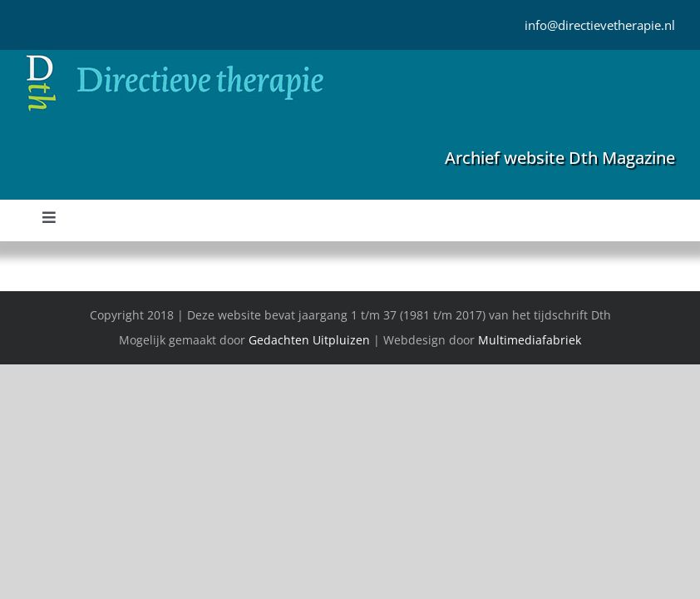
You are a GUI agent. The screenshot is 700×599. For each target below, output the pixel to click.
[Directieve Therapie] (175, 57)
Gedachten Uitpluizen (309, 340)
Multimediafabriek (530, 340)
